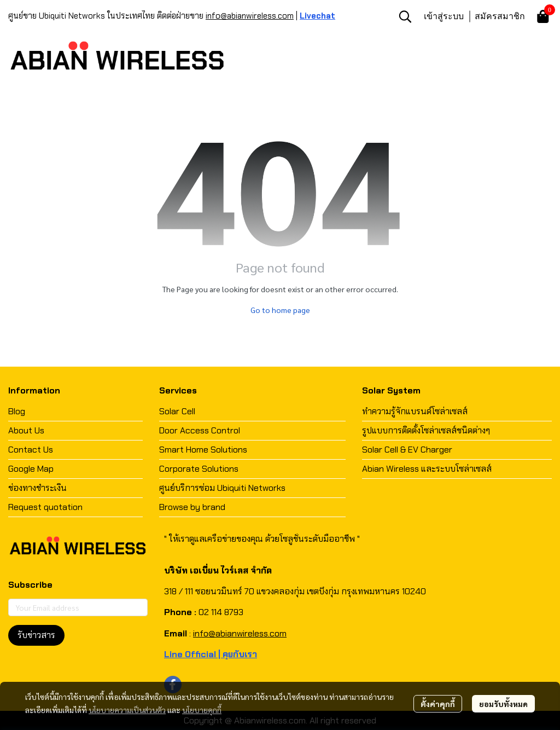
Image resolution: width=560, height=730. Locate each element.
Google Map (31, 469)
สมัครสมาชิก (500, 16)
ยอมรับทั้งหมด (503, 704)
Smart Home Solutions (203, 450)
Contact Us (31, 450)
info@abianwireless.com (250, 16)
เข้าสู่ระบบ (444, 16)
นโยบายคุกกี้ (202, 710)
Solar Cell (177, 411)
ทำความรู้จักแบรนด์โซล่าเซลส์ (415, 411)
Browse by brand (192, 507)
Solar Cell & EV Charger (407, 450)
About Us (26, 430)
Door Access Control (200, 430)
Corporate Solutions (199, 469)
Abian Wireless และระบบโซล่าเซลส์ (427, 469)
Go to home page (280, 310)
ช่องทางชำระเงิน (37, 488)
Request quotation (45, 507)
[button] (405, 16)
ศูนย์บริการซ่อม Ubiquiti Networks (222, 488)
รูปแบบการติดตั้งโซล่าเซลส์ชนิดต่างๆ (426, 430)
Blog (17, 411)
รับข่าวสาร (36, 635)
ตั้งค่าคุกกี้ (438, 704)
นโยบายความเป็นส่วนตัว (127, 710)
